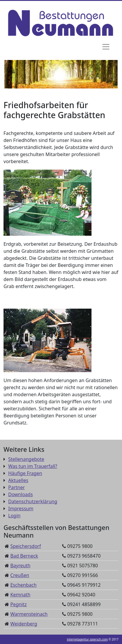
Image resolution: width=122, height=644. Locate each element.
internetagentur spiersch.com (87, 639)
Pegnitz (18, 604)
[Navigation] (106, 47)
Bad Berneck (24, 556)
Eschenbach (23, 585)
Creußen (20, 575)
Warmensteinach (29, 614)
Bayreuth (20, 566)
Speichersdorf (26, 546)
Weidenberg (24, 624)
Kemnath (20, 595)
